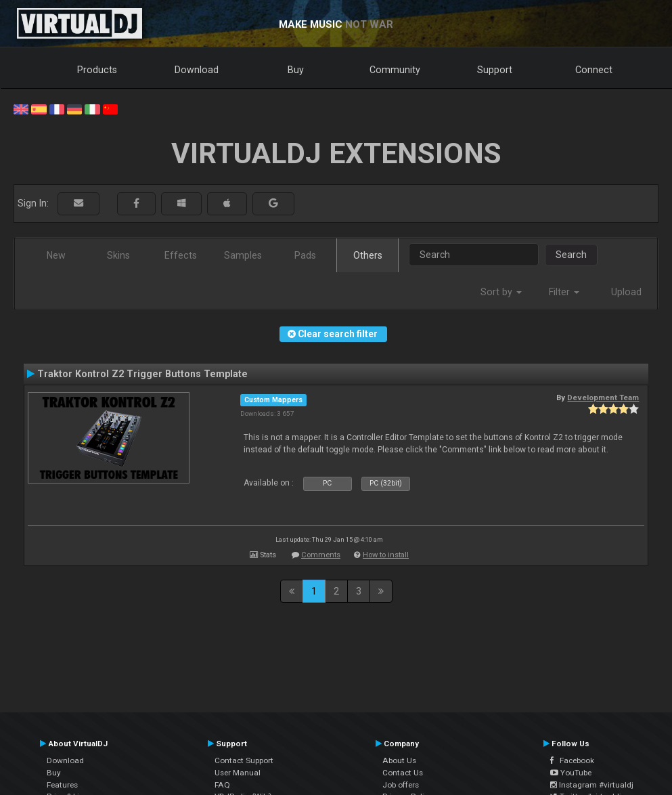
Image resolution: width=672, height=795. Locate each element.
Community (395, 70)
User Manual (238, 773)
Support (495, 70)
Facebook (572, 760)
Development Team (603, 397)
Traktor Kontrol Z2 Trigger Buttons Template (142, 374)
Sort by (501, 292)
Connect (594, 70)
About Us (399, 760)
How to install (386, 555)
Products (97, 70)
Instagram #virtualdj (592, 785)
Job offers (401, 785)
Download (197, 70)
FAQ (222, 785)
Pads (305, 255)
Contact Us (403, 773)
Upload (626, 292)
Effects (181, 255)
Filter (564, 292)
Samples (243, 255)
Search (571, 255)
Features (62, 785)
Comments (321, 555)
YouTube (571, 773)
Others (368, 255)
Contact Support (244, 760)
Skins (118, 255)
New (56, 255)
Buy (296, 70)
